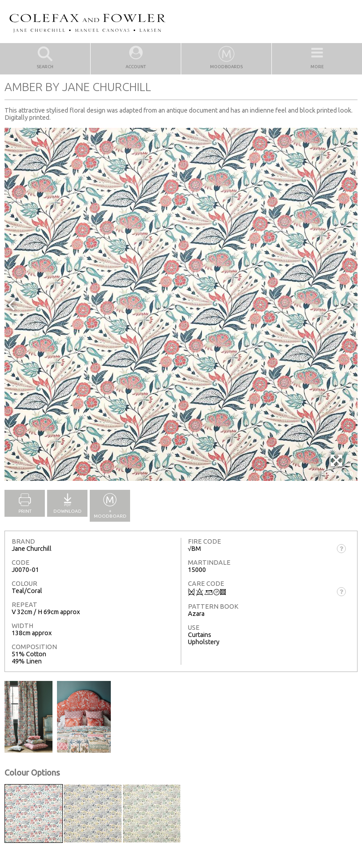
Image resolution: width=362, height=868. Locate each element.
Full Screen (337, 465)
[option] (181, 304)
